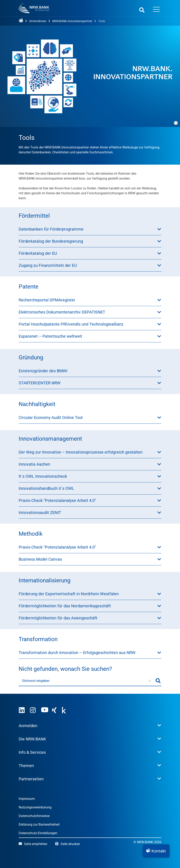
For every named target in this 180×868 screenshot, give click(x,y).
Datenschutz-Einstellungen (38, 833)
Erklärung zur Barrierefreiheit (39, 824)
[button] (156, 851)
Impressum (27, 799)
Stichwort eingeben (36, 681)
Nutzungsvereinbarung (35, 807)
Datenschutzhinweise (34, 816)
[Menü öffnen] (156, 10)
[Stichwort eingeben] (87, 681)
